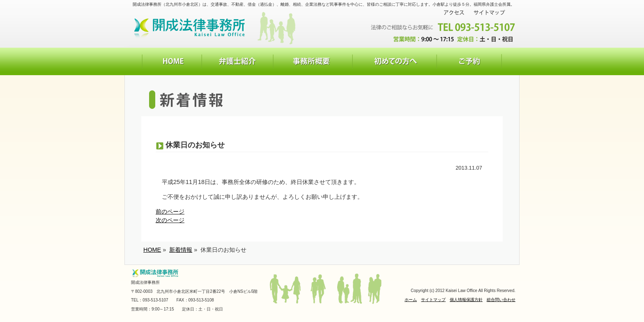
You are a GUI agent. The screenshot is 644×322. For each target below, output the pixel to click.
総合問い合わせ (501, 300)
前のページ (170, 212)
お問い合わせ (469, 61)
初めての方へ (394, 61)
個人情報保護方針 (466, 300)
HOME (172, 61)
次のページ (170, 220)
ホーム (411, 300)
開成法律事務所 (191, 27)
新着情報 (181, 250)
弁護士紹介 (237, 61)
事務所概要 (313, 61)
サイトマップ (489, 13)
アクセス (454, 13)
